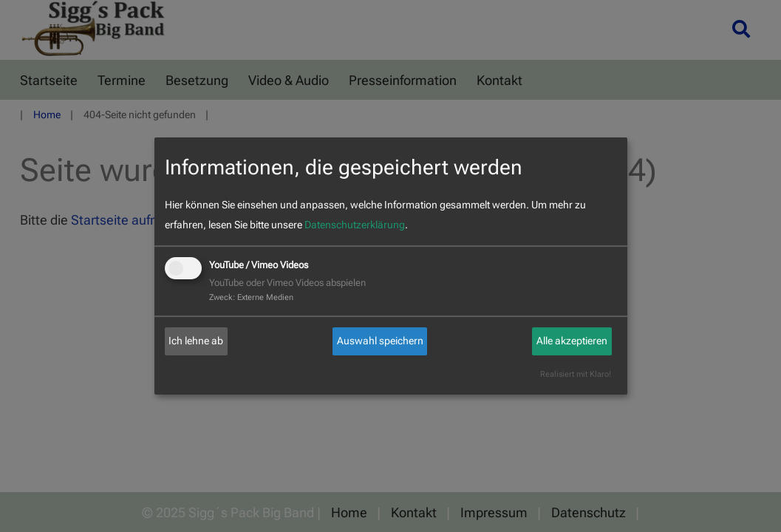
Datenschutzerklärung (355, 225)
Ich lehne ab (196, 341)
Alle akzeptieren (572, 341)
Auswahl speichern (380, 341)
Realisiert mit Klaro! (576, 374)
